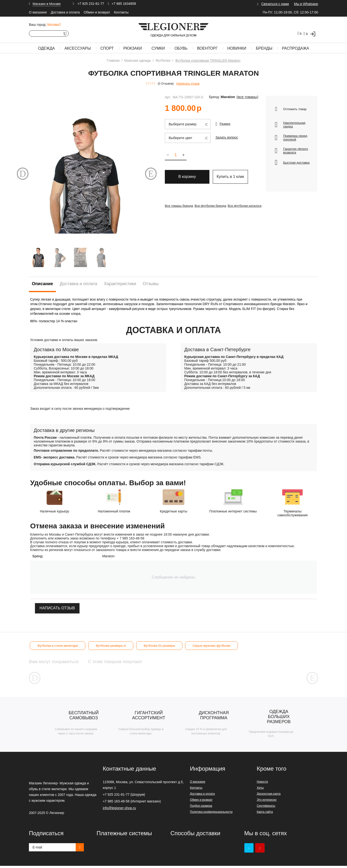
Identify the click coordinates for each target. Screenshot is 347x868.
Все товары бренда (179, 206)
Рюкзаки (133, 48)
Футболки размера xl (111, 646)
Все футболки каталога (251, 206)
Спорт (107, 48)
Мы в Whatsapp (306, 4)
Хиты (260, 790)
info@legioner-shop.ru (119, 810)
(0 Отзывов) (166, 84)
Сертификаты (266, 808)
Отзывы (151, 284)
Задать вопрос (226, 137)
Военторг (207, 48)
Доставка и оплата (65, 12)
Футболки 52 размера (159, 646)
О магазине (38, 12)
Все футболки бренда (213, 206)
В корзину (187, 178)
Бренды (264, 48)
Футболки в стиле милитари (58, 646)
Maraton (226, 97)
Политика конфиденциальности (211, 814)
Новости (262, 784)
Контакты (121, 12)
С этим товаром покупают (141, 662)
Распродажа (295, 48)
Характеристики (120, 284)
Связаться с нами (275, 4)
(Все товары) (242, 97)
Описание (42, 284)
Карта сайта (265, 814)
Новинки (237, 48)
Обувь (181, 48)
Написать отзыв (188, 84)
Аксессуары (77, 48)
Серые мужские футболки (211, 646)
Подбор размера (201, 808)
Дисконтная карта (269, 796)
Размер (225, 124)
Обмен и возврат (97, 12)
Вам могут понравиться (60, 662)
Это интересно (267, 802)
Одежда (47, 48)
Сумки (158, 48)
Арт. (168, 97)
